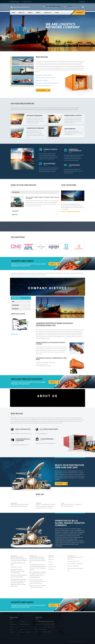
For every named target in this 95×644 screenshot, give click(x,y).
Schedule (80, 13)
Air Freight (22, 627)
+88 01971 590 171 (27, 2)
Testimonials (15, 309)
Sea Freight (22, 622)
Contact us (48, 13)
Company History (16, 298)
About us (21, 13)
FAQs (13, 302)
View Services (61, 484)
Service (38, 13)
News (11, 629)
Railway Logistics (24, 629)
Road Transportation (25, 624)
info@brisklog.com (15, 2)
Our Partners (15, 305)
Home (13, 13)
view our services (43, 90)
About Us (12, 627)
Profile (30, 13)
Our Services (13, 624)
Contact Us (12, 632)
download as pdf (15, 334)
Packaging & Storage (25, 632)
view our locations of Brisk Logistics (71, 212)
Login (57, 13)
